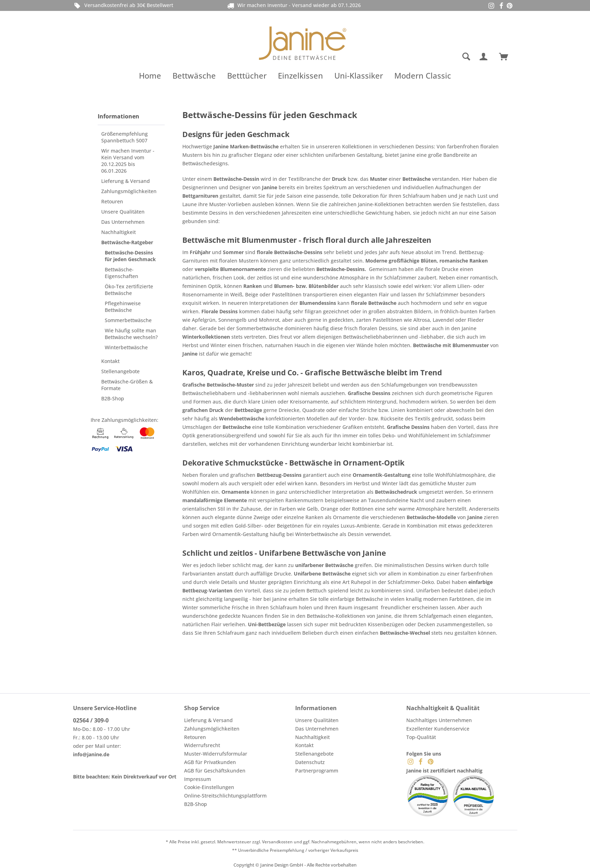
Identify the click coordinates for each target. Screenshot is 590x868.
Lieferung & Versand (126, 181)
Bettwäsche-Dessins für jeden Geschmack (130, 256)
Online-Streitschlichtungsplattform (225, 796)
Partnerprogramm (317, 771)
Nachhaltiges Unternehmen (439, 720)
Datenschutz (310, 762)
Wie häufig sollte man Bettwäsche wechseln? (131, 334)
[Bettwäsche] (194, 75)
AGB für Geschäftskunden (215, 771)
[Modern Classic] (423, 75)
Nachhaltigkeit (118, 232)
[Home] (150, 75)
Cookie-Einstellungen (209, 787)
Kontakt (110, 361)
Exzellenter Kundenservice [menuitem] (438, 729)
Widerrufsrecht (202, 745)
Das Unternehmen (123, 222)
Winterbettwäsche (126, 347)
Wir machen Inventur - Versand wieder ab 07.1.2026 (299, 5)
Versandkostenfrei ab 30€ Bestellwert (123, 5)
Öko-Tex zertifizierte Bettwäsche (129, 290)
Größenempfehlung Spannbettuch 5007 (124, 137)
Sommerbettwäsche (128, 320)
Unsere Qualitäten (123, 212)
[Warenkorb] (507, 57)
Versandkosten (277, 842)
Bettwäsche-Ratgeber (127, 242)
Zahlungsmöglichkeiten (129, 191)
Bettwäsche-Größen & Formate (127, 385)
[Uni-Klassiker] (359, 75)
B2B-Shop (113, 398)
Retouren (112, 201)
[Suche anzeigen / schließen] (466, 57)
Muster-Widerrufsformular (216, 754)
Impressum (197, 779)
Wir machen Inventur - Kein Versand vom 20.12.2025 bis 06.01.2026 (128, 161)
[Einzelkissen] (300, 75)
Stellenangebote (120, 371)
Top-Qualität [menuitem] (421, 737)
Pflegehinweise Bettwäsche (123, 307)
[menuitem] (438, 57)
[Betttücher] (247, 75)
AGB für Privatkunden (210, 762)
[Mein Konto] (485, 57)
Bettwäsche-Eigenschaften (121, 273)
